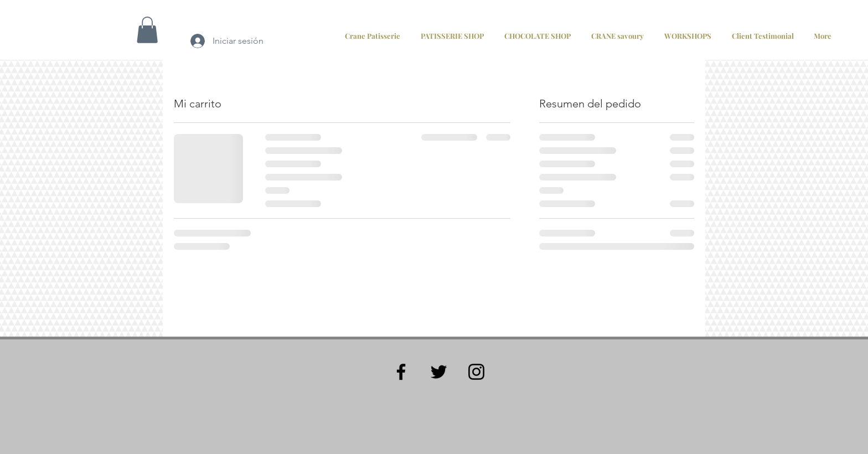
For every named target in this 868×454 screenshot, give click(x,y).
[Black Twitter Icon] (439, 372)
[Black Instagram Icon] (476, 372)
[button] (147, 30)
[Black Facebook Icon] (401, 372)
